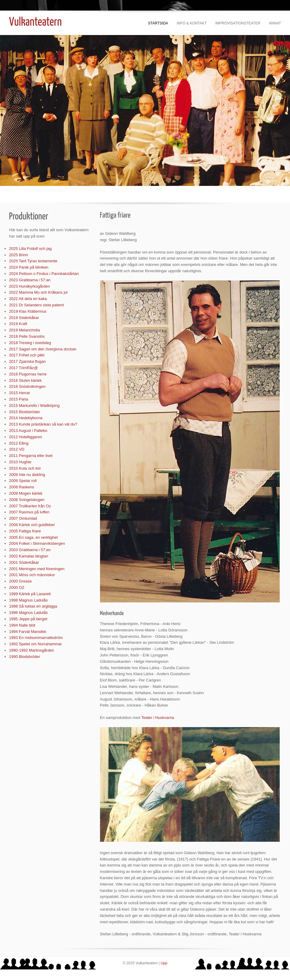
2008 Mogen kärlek (26, 493)
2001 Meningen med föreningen (37, 569)
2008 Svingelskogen (27, 500)
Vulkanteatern (35, 22)
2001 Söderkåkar (24, 562)
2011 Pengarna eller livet (31, 456)
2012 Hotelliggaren (26, 437)
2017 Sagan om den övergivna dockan (43, 349)
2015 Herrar (19, 393)
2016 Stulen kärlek (25, 380)
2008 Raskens (22, 487)
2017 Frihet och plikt (27, 355)
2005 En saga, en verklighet (33, 537)
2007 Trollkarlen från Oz (30, 506)
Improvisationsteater (238, 23)
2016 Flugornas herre (28, 374)
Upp (164, 963)
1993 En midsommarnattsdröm (36, 638)
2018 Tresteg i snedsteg (30, 343)
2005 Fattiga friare (25, 531)
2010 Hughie (20, 462)
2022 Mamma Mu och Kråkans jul (38, 292)
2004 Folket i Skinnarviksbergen (37, 543)
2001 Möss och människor (32, 575)
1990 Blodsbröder (25, 657)
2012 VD (17, 449)
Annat (275, 23)
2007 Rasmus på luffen (29, 512)
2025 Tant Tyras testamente (33, 261)
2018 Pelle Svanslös (27, 336)
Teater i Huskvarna (158, 718)
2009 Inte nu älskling (27, 475)
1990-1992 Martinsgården (32, 650)
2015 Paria (19, 399)
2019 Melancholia (24, 330)
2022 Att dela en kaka (28, 299)
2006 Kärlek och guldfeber (32, 525)
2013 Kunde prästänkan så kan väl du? (43, 424)
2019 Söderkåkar (24, 318)
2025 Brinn (19, 255)
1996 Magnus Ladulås (28, 613)
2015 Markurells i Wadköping (34, 405)
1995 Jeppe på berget (28, 619)
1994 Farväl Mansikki (28, 632)
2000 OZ (17, 587)
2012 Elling (19, 443)
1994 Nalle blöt (22, 625)
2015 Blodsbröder (25, 412)
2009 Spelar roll (23, 481)
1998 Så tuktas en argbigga (33, 606)
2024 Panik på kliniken (29, 267)
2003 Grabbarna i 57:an (30, 550)
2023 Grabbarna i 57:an (30, 280)
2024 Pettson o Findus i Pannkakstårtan (44, 274)
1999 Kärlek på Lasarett (30, 594)
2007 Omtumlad (23, 518)
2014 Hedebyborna (26, 418)
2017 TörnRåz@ (23, 368)
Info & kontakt (192, 23)
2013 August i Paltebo (28, 431)
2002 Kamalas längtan (29, 556)
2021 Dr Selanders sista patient (36, 305)
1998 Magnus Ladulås (28, 600)
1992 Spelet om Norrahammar (35, 644)
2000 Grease (20, 581)
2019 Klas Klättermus (28, 311)
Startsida (158, 23)
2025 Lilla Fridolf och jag (30, 249)
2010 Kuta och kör (25, 468)
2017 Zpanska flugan (27, 361)
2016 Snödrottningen (27, 386)
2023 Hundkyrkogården (29, 286)
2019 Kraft (18, 324)
